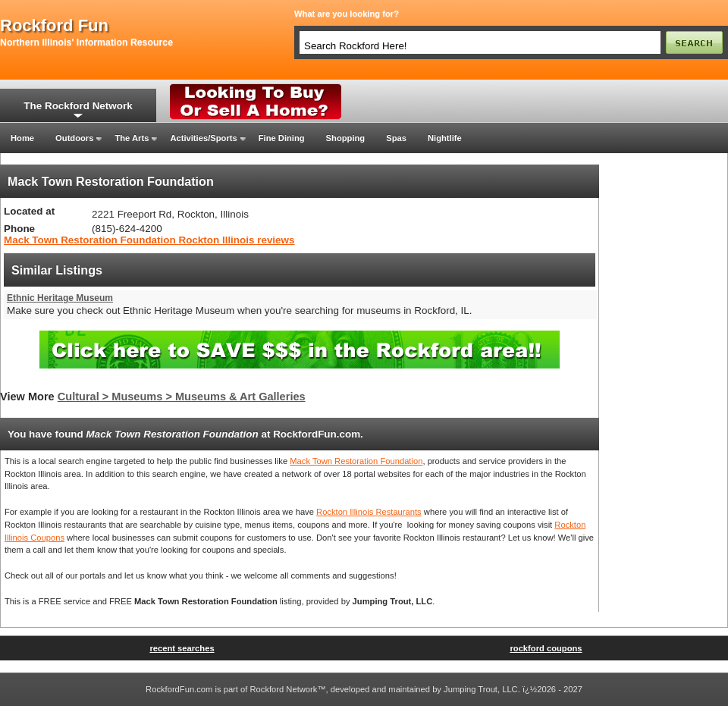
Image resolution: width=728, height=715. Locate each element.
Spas (396, 138)
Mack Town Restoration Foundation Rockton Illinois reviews (149, 240)
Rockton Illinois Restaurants (369, 512)
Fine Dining (282, 138)
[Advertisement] (664, 392)
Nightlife (445, 138)
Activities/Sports (203, 138)
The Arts (132, 138)
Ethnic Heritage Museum (60, 298)
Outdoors (74, 138)
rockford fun (54, 26)
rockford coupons (546, 648)
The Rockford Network (78, 106)
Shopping (346, 138)
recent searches (182, 648)
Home (22, 138)
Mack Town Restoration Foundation (356, 461)
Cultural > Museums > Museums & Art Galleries (182, 397)
